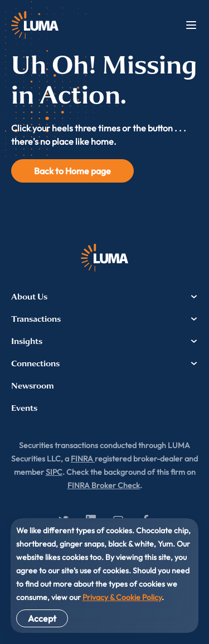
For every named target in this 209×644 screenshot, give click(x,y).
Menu (191, 25)
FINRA (83, 459)
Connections (104, 363)
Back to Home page (72, 171)
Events (24, 408)
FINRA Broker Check (104, 485)
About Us (104, 297)
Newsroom (33, 386)
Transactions (104, 319)
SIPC (54, 472)
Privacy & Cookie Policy (122, 597)
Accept (42, 618)
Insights (104, 341)
